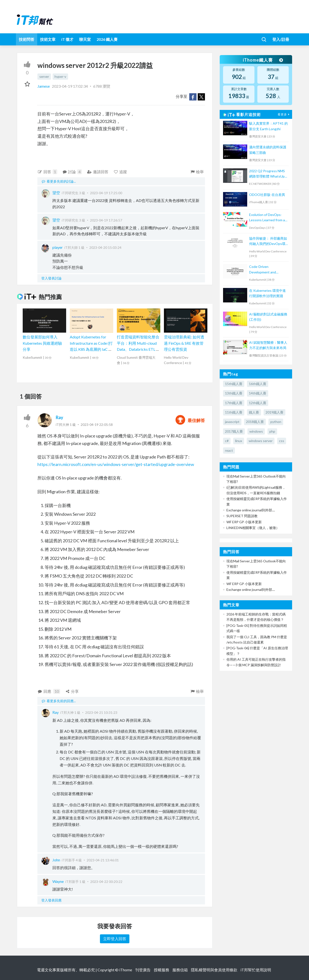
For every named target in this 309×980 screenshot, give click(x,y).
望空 (56, 193)
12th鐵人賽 (258, 403)
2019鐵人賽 (274, 412)
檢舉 (197, 172)
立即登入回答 (115, 939)
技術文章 (48, 39)
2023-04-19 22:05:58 (97, 425)
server (44, 76)
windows (256, 431)
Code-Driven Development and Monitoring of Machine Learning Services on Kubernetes (266, 270)
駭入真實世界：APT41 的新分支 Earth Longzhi (268, 126)
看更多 (284, 114)
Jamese (44, 86)
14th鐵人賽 (258, 393)
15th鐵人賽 (234, 384)
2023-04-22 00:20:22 (106, 882)
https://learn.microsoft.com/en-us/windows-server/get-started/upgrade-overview (116, 464)
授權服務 (162, 970)
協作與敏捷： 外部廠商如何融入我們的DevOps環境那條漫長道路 (268, 241)
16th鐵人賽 (258, 384)
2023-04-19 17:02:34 (70, 86)
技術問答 (27, 39)
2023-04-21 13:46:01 (103, 860)
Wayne (58, 881)
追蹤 (120, 172)
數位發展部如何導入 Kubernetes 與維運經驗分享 (42, 343)
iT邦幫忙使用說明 (256, 970)
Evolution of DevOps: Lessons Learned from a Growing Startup (267, 218)
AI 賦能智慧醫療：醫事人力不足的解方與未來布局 (268, 345)
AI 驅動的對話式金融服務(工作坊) (268, 317)
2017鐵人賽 (234, 431)
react (229, 450)
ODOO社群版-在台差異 (267, 195)
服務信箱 (180, 970)
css (282, 441)
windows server (261, 441)
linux (239, 441)
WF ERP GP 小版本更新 (244, 522)
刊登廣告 (143, 970)
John (56, 860)
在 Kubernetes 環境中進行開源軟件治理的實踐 (267, 293)
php (272, 431)
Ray (60, 417)
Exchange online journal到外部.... (251, 510)
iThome (126, 970)
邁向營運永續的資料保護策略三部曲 (268, 150)
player (58, 247)
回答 (47, 172)
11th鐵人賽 (234, 412)
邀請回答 (98, 172)
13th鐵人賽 (234, 393)
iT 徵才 (67, 39)
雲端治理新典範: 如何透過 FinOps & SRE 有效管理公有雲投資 (184, 343)
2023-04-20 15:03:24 (105, 247)
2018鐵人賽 (255, 422)
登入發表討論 (51, 278)
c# (227, 441)
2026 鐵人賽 (107, 39)
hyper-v (60, 76)
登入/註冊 (281, 39)
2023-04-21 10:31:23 (101, 712)
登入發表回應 (51, 900)
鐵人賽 (254, 412)
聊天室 (85, 39)
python (276, 422)
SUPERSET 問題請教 (242, 516)
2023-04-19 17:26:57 (106, 220)
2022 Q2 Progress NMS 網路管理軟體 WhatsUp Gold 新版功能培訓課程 (267, 174)
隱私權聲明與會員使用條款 (214, 970)
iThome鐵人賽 (263, 60)
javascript (232, 422)
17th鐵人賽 (234, 403)
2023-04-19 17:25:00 (106, 193)
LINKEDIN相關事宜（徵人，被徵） (253, 528)
